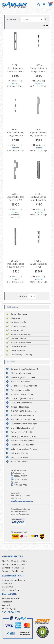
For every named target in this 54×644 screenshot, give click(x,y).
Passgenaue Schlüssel (20, 457)
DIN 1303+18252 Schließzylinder (24, 411)
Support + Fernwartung (19, 314)
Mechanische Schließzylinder (22, 445)
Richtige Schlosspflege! (20, 407)
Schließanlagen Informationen (23, 415)
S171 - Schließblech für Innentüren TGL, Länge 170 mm (15, 70)
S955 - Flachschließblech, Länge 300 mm (39, 68)
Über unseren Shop (11, 590)
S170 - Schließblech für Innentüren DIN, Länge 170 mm (39, 198)
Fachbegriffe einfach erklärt (22, 432)
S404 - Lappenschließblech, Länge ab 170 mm (39, 134)
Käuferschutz (15, 318)
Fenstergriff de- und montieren (23, 436)
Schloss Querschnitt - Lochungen (24, 424)
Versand (15, 83)
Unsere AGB (7, 587)
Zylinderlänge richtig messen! (23, 377)
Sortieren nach (13, 19)
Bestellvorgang (9, 608)
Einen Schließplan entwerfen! (22, 428)
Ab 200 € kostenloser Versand (21, 342)
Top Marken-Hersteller (19, 322)
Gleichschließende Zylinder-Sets (24, 386)
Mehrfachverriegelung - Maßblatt (24, 449)
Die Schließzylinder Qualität (22, 398)
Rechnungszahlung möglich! (21, 334)
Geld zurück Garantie (18, 338)
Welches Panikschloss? (20, 453)
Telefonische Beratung (19, 326)
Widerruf (6, 605)
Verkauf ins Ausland (18, 351)
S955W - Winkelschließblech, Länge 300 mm (15, 264)
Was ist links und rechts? (21, 390)
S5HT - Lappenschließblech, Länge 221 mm (15, 198)
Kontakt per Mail (17, 330)
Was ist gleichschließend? (21, 382)
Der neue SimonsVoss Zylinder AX (25, 369)
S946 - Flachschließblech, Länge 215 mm (15, 132)
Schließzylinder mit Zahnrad (22, 394)
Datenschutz (8, 583)
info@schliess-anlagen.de (22, 501)
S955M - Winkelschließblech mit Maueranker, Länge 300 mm (39, 267)
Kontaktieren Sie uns (11, 598)
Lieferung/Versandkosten (13, 580)
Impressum (7, 602)
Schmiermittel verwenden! (21, 403)
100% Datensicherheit (18, 347)
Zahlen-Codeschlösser (20, 462)
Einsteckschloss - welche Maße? (23, 420)
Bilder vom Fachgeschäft (21, 373)
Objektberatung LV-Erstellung (21, 355)
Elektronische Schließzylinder (22, 441)
